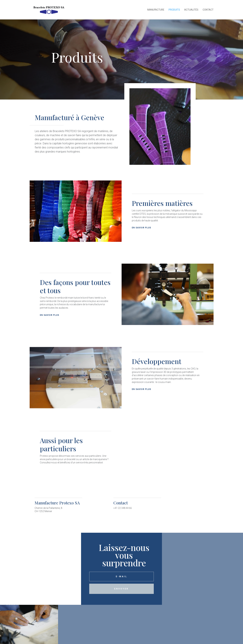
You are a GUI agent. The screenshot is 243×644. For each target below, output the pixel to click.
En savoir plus (141, 228)
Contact (208, 10)
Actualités (191, 10)
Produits (174, 10)
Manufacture (156, 10)
